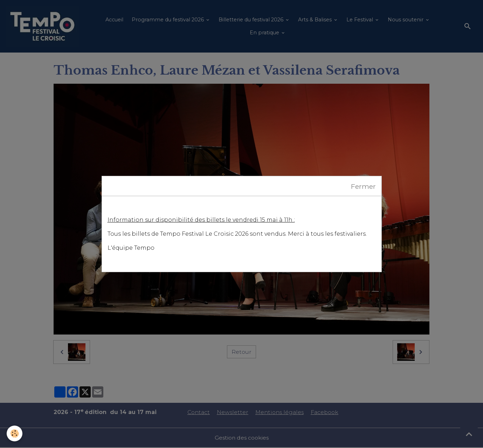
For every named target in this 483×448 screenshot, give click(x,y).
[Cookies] (15, 433)
